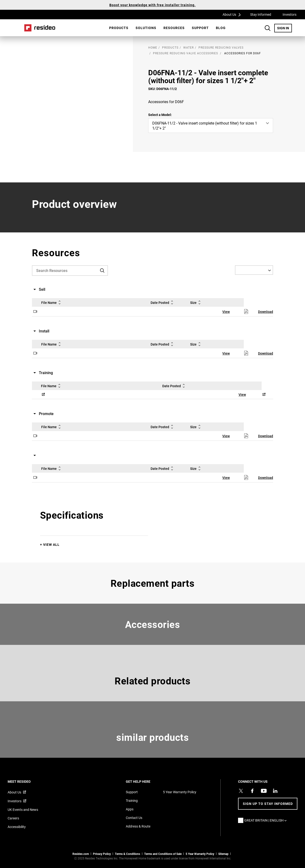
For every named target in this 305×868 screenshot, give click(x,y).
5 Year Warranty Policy (180, 792)
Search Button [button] (268, 28)
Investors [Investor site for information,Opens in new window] (15, 801)
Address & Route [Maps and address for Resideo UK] (138, 826)
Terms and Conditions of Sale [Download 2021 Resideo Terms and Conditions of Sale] (163, 854)
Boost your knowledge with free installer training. (152, 5)
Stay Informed (261, 14)
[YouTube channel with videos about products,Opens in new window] (264, 791)
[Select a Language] (254, 270)
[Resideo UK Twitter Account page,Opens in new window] (241, 791)
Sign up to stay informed (268, 804)
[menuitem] (119, 28)
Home (40, 28)
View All (51, 544)
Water (188, 47)
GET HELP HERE (145, 781)
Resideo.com (81, 854)
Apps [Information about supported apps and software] (130, 809)
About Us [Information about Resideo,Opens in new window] (14, 792)
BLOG (221, 28)
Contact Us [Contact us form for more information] (134, 818)
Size (196, 302)
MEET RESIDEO (26, 781)
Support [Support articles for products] (132, 792)
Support (200, 28)
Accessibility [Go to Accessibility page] (17, 827)
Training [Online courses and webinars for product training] (132, 800)
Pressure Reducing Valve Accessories (186, 53)
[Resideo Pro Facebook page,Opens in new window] (252, 791)
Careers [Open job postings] (13, 818)
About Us (233, 14)
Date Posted (163, 302)
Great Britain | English (267, 820)
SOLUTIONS (146, 28)
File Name (52, 302)
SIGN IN (285, 28)
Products (119, 28)
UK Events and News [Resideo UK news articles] (23, 810)
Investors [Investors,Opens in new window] (290, 14)
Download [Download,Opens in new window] (266, 312)
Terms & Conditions (127, 854)
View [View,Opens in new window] (226, 312)
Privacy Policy (102, 854)
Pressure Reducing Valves (221, 47)
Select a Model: (160, 115)
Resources (174, 28)
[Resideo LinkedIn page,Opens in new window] (275, 791)
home (153, 47)
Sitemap (223, 854)
